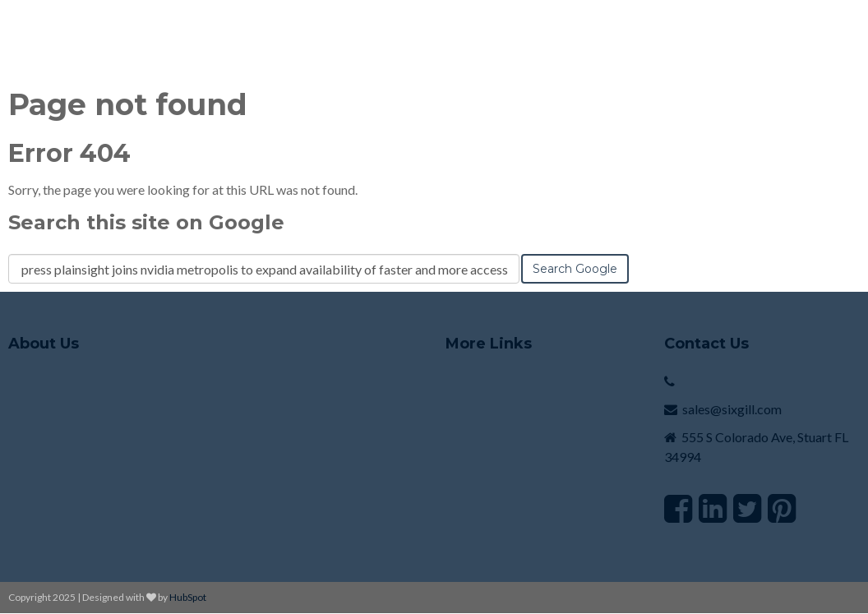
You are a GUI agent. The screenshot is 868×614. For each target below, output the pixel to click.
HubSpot (188, 597)
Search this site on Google (146, 222)
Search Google (575, 269)
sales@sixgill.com (732, 409)
